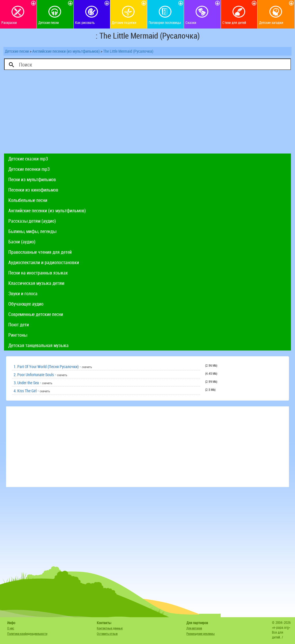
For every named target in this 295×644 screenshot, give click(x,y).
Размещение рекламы (201, 633)
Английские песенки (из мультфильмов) (66, 51)
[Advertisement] (147, 113)
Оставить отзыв (107, 633)
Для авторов (194, 628)
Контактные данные (110, 628)
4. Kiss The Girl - (32, 391)
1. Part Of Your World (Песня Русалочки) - (53, 366)
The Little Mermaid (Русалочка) (128, 51)
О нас (11, 628)
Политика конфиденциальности (27, 633)
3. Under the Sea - (33, 383)
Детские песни (17, 51)
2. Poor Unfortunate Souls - (40, 375)
